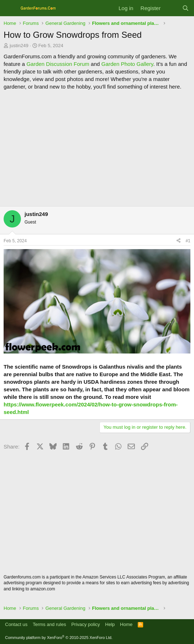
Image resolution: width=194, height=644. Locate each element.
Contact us (16, 624)
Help (110, 624)
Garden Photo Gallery (127, 64)
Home (126, 624)
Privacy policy (86, 624)
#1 (188, 241)
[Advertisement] (97, 148)
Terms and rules (49, 624)
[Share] (178, 241)
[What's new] (171, 8)
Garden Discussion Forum (58, 64)
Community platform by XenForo (59, 638)
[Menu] (10, 8)
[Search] (186, 8)
